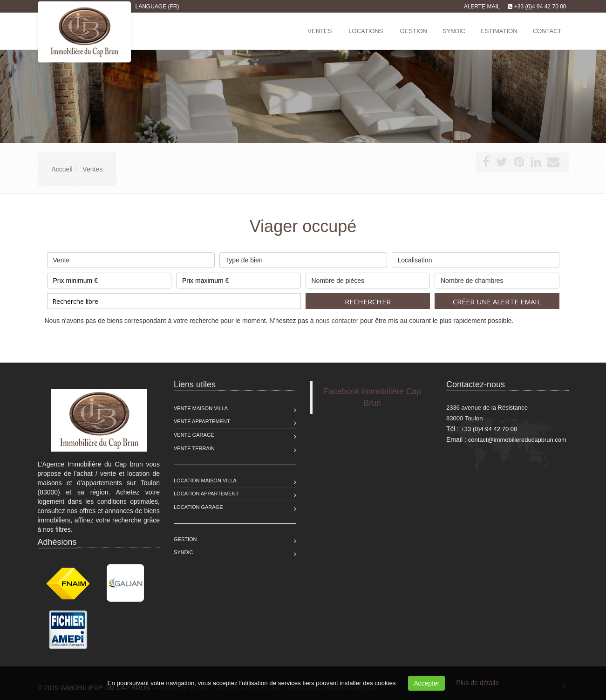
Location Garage (198, 507)
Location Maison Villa (205, 480)
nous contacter (337, 321)
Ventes (320, 31)
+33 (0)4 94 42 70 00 (540, 7)
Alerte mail (482, 7)
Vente (131, 258)
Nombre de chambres (497, 278)
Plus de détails (477, 683)
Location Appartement (206, 494)
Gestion (185, 539)
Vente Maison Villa (201, 408)
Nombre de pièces (368, 278)
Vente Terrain (194, 448)
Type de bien (303, 258)
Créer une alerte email (497, 302)
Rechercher (368, 302)
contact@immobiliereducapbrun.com (517, 440)
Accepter (426, 683)
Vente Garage (194, 435)
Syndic (184, 552)
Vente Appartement (202, 421)
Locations (366, 31)
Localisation (476, 258)
